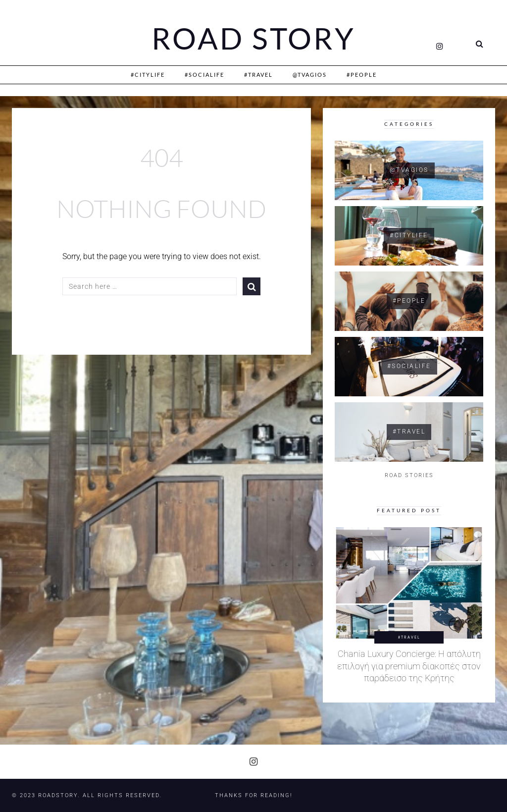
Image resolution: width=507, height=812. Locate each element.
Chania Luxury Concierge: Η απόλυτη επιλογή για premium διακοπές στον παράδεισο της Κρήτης (409, 666)
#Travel (258, 75)
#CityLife (148, 75)
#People (362, 75)
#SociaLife (204, 75)
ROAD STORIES (409, 475)
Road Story (253, 39)
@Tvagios (310, 75)
